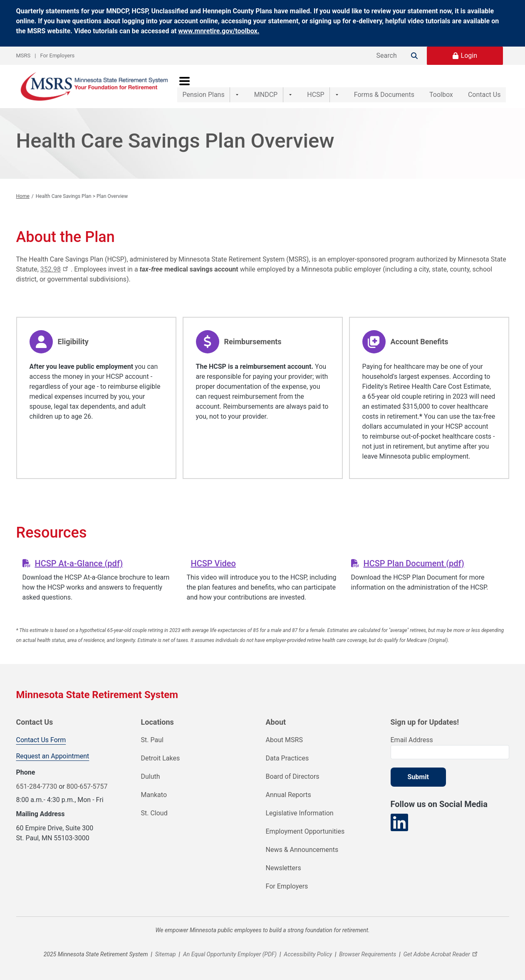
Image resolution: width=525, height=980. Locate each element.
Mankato (154, 795)
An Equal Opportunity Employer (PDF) (230, 954)
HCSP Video (213, 563)
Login (469, 56)
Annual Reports (289, 795)
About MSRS (284, 740)
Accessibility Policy (308, 954)
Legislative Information (300, 813)
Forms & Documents (367, 86)
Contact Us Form (41, 740)
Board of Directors (293, 776)
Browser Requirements (368, 954)
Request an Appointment (53, 756)
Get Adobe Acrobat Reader (441, 954)
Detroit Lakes (161, 758)
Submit (418, 777)
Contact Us (484, 86)
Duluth (151, 776)
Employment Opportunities (305, 831)
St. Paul (152, 740)
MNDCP (260, 86)
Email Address (412, 740)
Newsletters (284, 868)
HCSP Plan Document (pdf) (414, 563)
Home (23, 196)
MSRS (24, 56)
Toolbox (432, 86)
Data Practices (287, 758)
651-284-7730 (37, 786)
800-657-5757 (87, 786)
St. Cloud (154, 813)
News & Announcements (302, 850)
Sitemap (166, 954)
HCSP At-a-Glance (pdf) (79, 563)
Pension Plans (204, 86)
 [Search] (414, 56)
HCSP (304, 86)
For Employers (58, 56)
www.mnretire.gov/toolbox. (219, 31)
